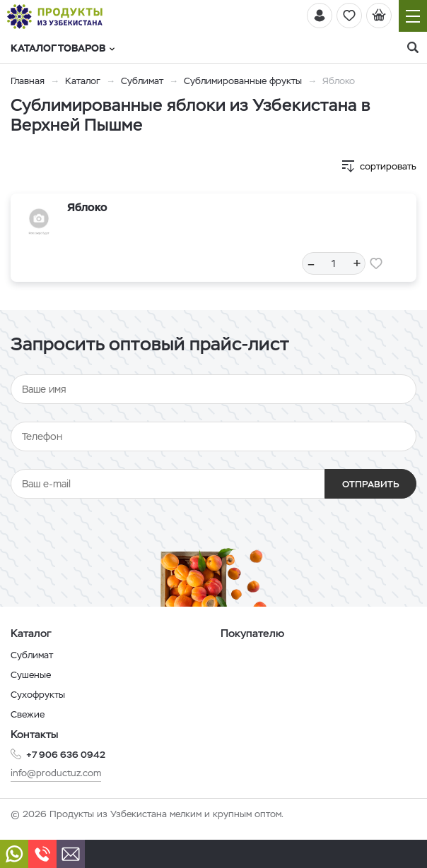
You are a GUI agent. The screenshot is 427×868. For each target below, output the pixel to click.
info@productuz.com (56, 773)
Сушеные (31, 675)
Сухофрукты (38, 695)
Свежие (28, 714)
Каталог (83, 81)
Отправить (371, 484)
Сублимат (142, 81)
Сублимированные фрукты (243, 81)
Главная (28, 81)
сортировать (388, 166)
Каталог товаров (63, 48)
